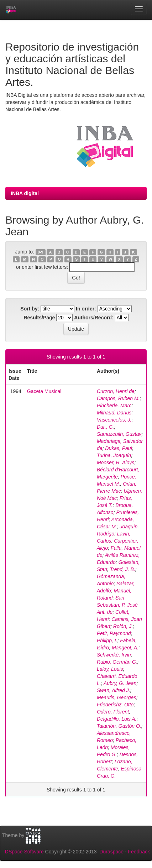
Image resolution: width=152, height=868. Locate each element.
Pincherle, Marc (114, 406)
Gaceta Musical (44, 391)
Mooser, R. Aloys (116, 462)
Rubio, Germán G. (117, 662)
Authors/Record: (94, 318)
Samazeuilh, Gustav (119, 434)
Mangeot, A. (125, 648)
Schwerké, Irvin (114, 655)
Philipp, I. (107, 640)
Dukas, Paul (118, 448)
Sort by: (30, 309)
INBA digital (25, 193)
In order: (86, 309)
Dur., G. (106, 427)
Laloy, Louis (110, 669)
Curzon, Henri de (116, 391)
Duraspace (111, 852)
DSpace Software (24, 852)
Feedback (139, 852)
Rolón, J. (123, 626)
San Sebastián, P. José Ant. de (117, 605)
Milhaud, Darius (114, 413)
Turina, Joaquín (114, 455)
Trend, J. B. (123, 569)
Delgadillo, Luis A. (117, 719)
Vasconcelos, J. (114, 420)
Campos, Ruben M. (118, 398)
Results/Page (39, 318)
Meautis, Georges (117, 697)
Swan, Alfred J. (114, 690)
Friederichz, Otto (115, 705)
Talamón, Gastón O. (119, 726)
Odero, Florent (113, 712)
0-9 (40, 252)
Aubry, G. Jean (120, 683)
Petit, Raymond (114, 633)
